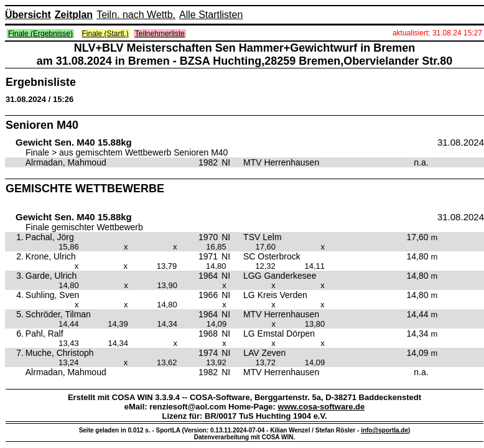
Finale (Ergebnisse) (40, 34)
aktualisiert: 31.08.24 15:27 (437, 33)
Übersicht (28, 15)
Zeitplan (74, 15)
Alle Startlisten (211, 15)
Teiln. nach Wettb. (136, 15)
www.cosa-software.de (322, 407)
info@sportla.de (384, 430)
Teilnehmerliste (160, 34)
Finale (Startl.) (105, 34)
